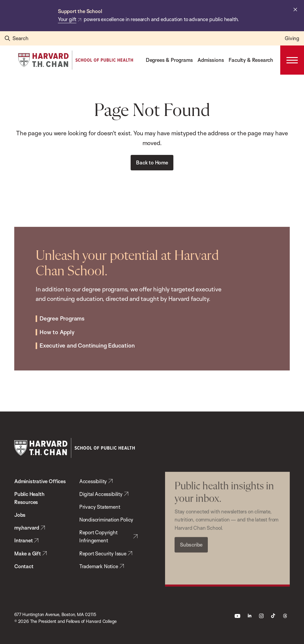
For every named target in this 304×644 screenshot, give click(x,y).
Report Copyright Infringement (98, 536)
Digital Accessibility (101, 494)
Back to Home (152, 162)
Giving (292, 38)
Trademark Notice (99, 566)
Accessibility (93, 481)
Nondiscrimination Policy (106, 520)
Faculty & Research (251, 60)
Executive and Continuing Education (87, 332)
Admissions (211, 60)
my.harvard (27, 528)
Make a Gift (28, 553)
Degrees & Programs (169, 60)
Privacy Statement (100, 507)
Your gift (67, 19)
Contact (24, 566)
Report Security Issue (103, 553)
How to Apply (57, 318)
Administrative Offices (40, 481)
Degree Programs (62, 305)
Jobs (20, 515)
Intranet (23, 540)
